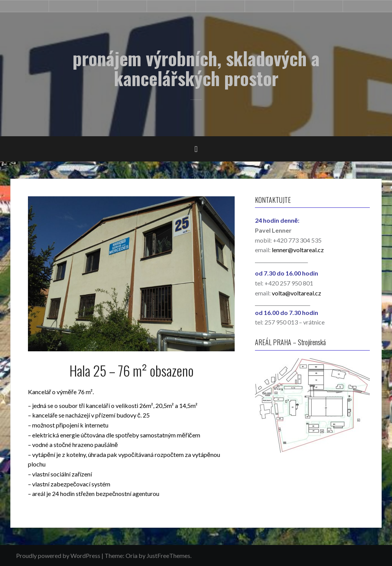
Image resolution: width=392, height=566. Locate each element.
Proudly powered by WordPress (58, 555)
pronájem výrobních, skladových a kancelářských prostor (196, 68)
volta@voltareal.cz (296, 293)
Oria (131, 555)
